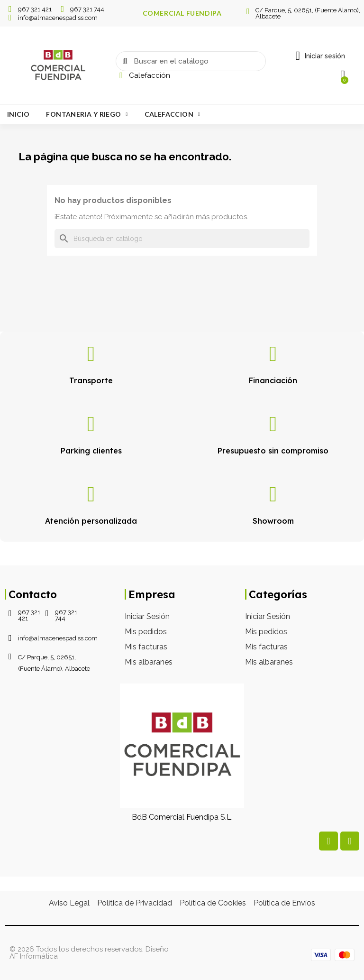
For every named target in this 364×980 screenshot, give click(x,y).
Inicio (18, 114)
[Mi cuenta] (320, 56)
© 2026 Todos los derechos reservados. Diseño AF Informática (89, 953)
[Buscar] (182, 239)
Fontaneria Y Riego (87, 114)
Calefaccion (172, 114)
